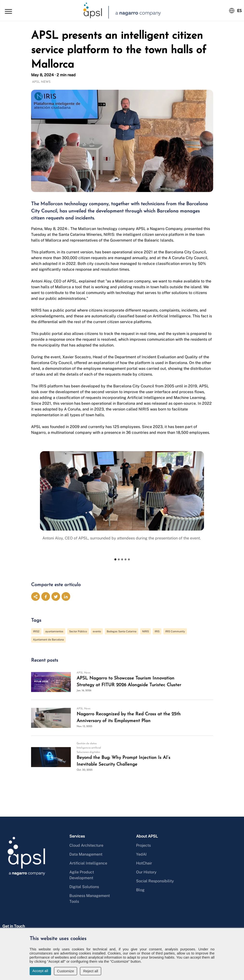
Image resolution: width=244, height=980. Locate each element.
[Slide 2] (119, 559)
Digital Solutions (84, 887)
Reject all (91, 971)
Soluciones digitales (88, 752)
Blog (140, 890)
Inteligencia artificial (89, 748)
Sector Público (78, 631)
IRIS (157, 631)
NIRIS (145, 631)
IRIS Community (175, 631)
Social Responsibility (155, 881)
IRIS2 (36, 631)
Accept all (40, 971)
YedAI (141, 854)
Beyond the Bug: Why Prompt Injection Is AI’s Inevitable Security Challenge (123, 761)
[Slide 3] (122, 559)
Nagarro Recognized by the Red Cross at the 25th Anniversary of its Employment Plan (129, 718)
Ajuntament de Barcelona (48, 640)
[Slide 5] (129, 559)
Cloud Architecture (86, 845)
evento (97, 631)
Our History (146, 872)
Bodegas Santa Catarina (122, 631)
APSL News (41, 82)
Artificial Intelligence (88, 863)
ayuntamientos (54, 631)
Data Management (86, 854)
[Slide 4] (125, 559)
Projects (143, 845)
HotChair (144, 863)
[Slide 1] (115, 559)
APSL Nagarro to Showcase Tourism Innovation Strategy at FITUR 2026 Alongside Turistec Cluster (129, 682)
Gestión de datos (87, 744)
